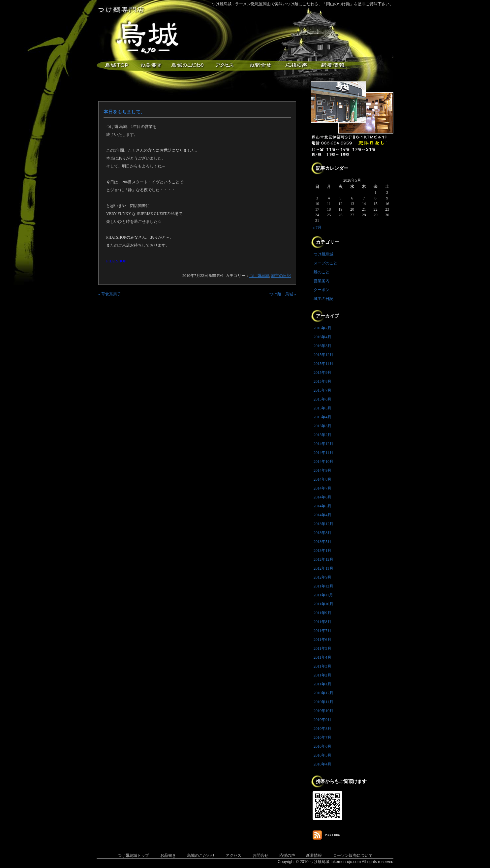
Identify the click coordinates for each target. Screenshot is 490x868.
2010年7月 (322, 737)
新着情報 (332, 65)
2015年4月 (322, 417)
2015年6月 (322, 399)
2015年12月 (323, 355)
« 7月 (317, 227)
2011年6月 (322, 640)
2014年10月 (323, 462)
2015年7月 (322, 390)
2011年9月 (322, 613)
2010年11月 (323, 702)
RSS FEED (333, 835)
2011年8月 (322, 622)
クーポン (322, 290)
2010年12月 (323, 693)
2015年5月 (322, 408)
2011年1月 (322, 684)
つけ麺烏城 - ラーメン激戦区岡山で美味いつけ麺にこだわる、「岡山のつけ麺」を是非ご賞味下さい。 (303, 4)
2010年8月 (322, 729)
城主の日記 (281, 276)
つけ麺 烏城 (281, 294)
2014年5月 (322, 506)
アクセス (224, 65)
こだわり (187, 65)
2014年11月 (323, 453)
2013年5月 (322, 542)
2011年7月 (322, 631)
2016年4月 (322, 337)
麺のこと (322, 272)
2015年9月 (322, 373)
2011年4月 (322, 657)
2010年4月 (322, 764)
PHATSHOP (116, 261)
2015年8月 (322, 381)
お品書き (151, 65)
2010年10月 (323, 711)
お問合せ (260, 855)
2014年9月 (322, 470)
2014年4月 (322, 515)
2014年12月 (323, 444)
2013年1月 (322, 551)
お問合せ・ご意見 (260, 65)
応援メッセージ (296, 65)
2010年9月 (322, 720)
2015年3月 (322, 426)
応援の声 (287, 855)
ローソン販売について (353, 855)
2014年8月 (322, 479)
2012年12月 (323, 559)
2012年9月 (322, 577)
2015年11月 (323, 364)
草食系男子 (111, 294)
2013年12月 (323, 524)
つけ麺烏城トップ (133, 855)
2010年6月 (322, 746)
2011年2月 (322, 675)
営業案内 (322, 281)
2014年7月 (322, 488)
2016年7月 (322, 328)
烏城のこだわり (201, 855)
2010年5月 (322, 755)
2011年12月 (323, 586)
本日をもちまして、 (124, 112)
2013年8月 (322, 533)
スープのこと (325, 263)
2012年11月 (323, 568)
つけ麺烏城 (115, 65)
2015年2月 (322, 435)
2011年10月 (323, 604)
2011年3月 (322, 666)
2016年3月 (322, 346)
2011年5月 (322, 648)
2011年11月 (323, 595)
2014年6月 (322, 497)
